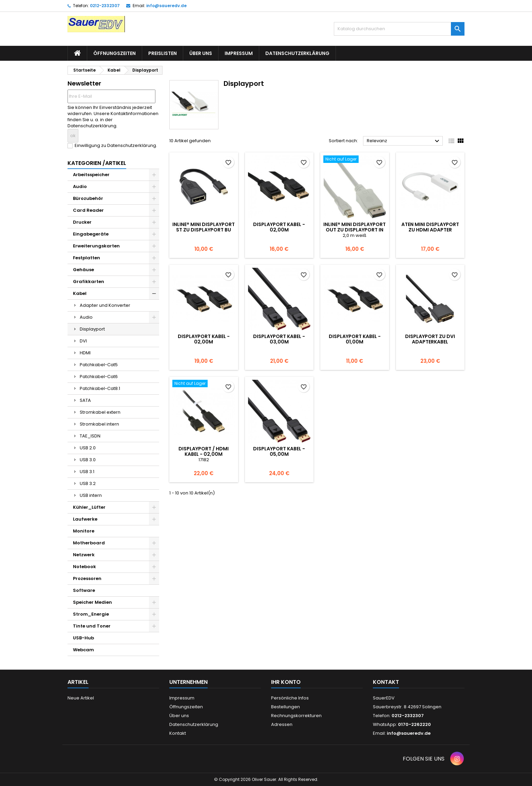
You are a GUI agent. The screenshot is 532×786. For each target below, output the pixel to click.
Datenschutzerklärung (297, 53)
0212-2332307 (105, 6)
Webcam (83, 650)
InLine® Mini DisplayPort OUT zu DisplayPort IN (355, 227)
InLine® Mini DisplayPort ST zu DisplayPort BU (204, 227)
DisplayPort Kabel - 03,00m (279, 339)
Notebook (84, 567)
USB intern (91, 495)
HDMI (85, 353)
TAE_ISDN (90, 436)
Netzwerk (84, 555)
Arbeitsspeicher (91, 175)
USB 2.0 (88, 448)
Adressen (282, 724)
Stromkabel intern (99, 424)
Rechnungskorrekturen (296, 716)
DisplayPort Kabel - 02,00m (279, 227)
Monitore (84, 531)
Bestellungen (286, 707)
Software (84, 590)
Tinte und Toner (92, 626)
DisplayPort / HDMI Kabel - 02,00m (204, 451)
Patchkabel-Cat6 (99, 377)
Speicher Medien (92, 602)
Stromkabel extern (100, 412)
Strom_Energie (91, 614)
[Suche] (399, 29)
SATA (85, 400)
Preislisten (163, 53)
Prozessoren (87, 578)
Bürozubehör (88, 198)
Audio (80, 186)
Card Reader (88, 210)
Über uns (201, 53)
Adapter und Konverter (105, 305)
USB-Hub (83, 638)
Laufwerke (85, 519)
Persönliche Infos (290, 698)
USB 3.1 (87, 472)
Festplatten (87, 258)
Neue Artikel (81, 698)
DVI (83, 341)
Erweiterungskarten (96, 246)
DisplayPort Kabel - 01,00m (355, 339)
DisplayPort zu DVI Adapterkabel (430, 339)
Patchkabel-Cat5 (99, 365)
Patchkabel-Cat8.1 (100, 388)
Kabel (80, 293)
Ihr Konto (286, 682)
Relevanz (404, 141)
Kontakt (178, 733)
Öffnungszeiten (115, 53)
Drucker (82, 222)
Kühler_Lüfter (89, 507)
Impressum (239, 53)
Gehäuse (83, 270)
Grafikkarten (89, 282)
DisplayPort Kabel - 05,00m (279, 451)
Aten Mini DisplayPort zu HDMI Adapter (430, 227)
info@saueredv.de (166, 6)
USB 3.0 (88, 460)
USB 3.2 (88, 483)
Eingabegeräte (91, 234)
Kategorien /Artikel (97, 163)
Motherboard (89, 543)
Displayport (92, 329)
